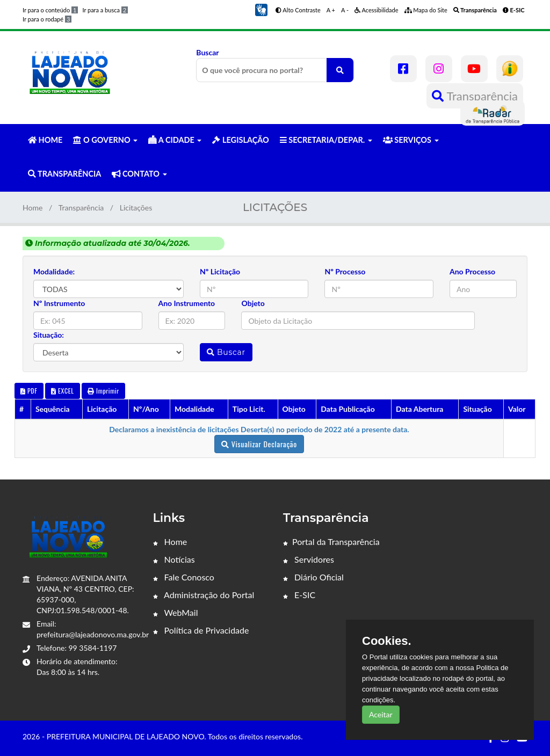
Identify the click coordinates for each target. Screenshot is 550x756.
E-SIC (299, 595)
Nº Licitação (220, 271)
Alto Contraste (298, 10)
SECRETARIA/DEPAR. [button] (326, 140)
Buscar (275, 65)
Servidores (309, 559)
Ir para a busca (105, 10)
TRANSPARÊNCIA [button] (64, 174)
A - (345, 10)
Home (32, 208)
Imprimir (103, 391)
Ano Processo (472, 271)
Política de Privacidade (201, 630)
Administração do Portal (204, 595)
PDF (29, 391)
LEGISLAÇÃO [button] (240, 140)
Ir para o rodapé (47, 19)
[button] (261, 9)
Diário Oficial (313, 577)
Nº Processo (345, 271)
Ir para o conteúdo (50, 10)
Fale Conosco (184, 577)
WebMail (176, 612)
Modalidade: (54, 271)
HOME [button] (45, 140)
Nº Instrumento (59, 303)
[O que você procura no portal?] (340, 70)
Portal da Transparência (331, 541)
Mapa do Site (426, 10)
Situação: (49, 335)
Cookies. (387, 641)
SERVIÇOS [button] (411, 140)
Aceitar (381, 714)
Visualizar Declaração (259, 444)
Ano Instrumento (187, 303)
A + (331, 10)
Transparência (475, 96)
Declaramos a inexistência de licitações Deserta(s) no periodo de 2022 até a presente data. (259, 429)
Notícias (174, 559)
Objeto (253, 303)
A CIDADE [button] (175, 140)
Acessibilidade (377, 10)
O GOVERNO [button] (105, 140)
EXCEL (62, 391)
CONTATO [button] (139, 174)
